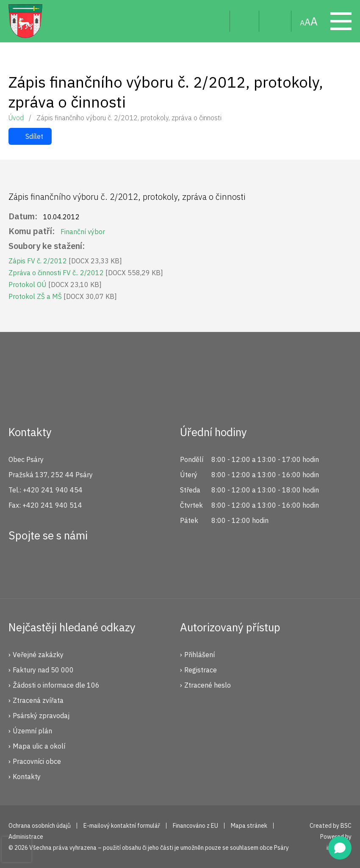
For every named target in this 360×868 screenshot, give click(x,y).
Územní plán (32, 731)
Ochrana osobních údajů (40, 826)
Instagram (48, 566)
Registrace (201, 670)
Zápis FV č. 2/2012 (65, 261)
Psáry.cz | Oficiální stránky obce (25, 21)
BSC (346, 826)
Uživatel (245, 21)
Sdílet (34, 136)
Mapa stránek (275, 21)
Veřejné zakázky (38, 655)
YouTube (76, 566)
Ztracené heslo (208, 685)
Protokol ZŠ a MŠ (63, 296)
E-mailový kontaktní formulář (122, 826)
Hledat (217, 21)
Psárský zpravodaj (41, 716)
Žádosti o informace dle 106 (56, 685)
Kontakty (27, 777)
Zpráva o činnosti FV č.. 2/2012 (86, 273)
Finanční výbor (83, 232)
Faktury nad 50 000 (43, 670)
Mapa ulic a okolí (39, 746)
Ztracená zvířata (38, 700)
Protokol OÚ (55, 285)
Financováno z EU (195, 826)
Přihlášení (199, 655)
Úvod (16, 118)
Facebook (19, 566)
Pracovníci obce (37, 761)
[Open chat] (340, 848)
